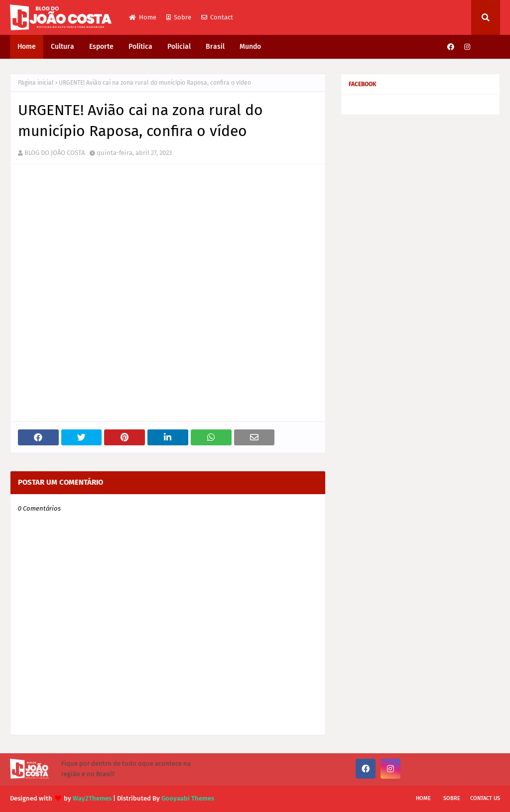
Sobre (179, 17)
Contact (217, 17)
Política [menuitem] (140, 47)
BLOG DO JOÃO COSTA (55, 153)
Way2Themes (92, 798)
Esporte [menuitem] (101, 47)
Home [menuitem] (27, 47)
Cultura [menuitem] (63, 47)
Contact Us (485, 798)
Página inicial (36, 83)
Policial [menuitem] (179, 47)
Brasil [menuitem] (215, 47)
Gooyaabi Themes (188, 798)
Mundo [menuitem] (250, 47)
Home (143, 17)
